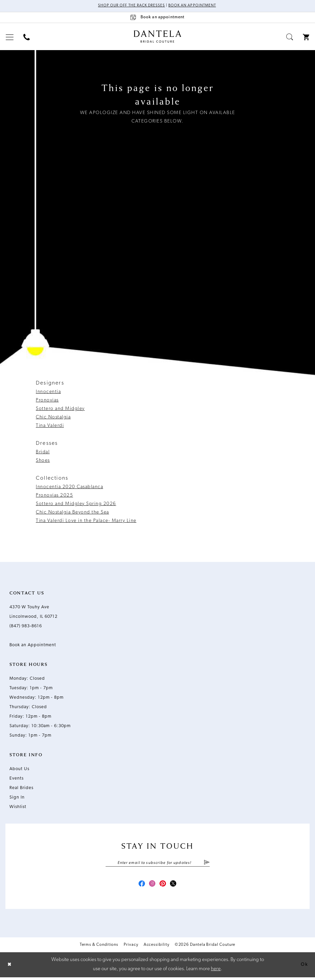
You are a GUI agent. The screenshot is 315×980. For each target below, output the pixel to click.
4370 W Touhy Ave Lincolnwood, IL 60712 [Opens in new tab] (33, 612)
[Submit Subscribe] (206, 864)
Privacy (131, 948)
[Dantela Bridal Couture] (158, 37)
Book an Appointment (195, 6)
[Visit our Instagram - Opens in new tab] (151, 886)
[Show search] (290, 37)
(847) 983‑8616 (26, 626)
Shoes (43, 461)
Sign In (17, 798)
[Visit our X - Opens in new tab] (176, 886)
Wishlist (18, 807)
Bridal (43, 452)
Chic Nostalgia (53, 418)
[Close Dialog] (10, 967)
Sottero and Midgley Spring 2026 (76, 504)
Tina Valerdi (50, 426)
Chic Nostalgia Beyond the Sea (72, 513)
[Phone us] (27, 37)
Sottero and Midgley (60, 409)
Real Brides (21, 788)
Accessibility (156, 948)
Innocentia (48, 392)
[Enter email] (158, 864)
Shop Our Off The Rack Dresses (129, 6)
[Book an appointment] (157, 18)
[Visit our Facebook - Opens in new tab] (139, 886)
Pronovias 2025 (54, 496)
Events (17, 779)
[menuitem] (10, 37)
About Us (19, 769)
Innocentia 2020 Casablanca (69, 487)
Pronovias (47, 401)
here (216, 972)
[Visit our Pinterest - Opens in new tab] (164, 886)
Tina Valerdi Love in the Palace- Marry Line (86, 521)
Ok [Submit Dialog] (304, 967)
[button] (10, 37)
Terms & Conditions (99, 948)
